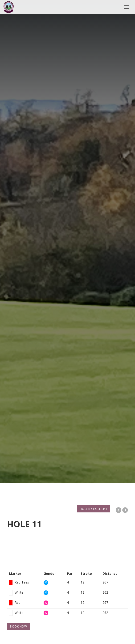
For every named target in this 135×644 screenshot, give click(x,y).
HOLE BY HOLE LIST (94, 509)
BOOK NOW (18, 626)
